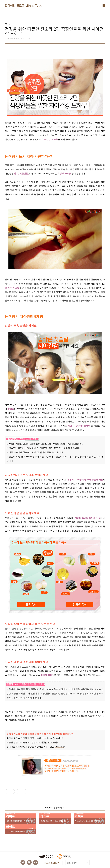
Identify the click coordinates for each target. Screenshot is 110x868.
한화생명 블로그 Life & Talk (23, 5)
